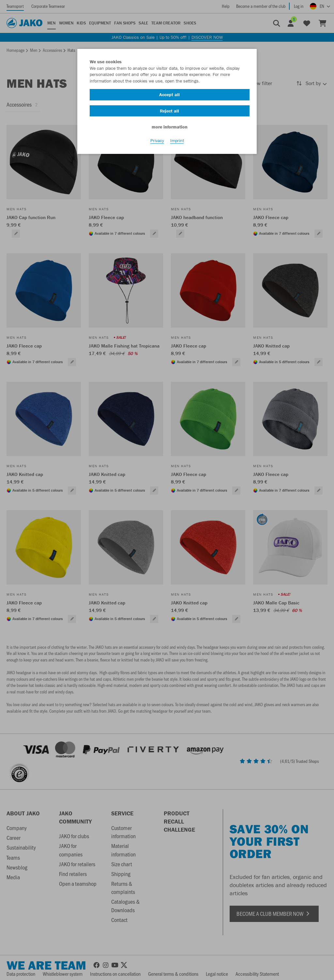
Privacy (157, 141)
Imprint (177, 141)
